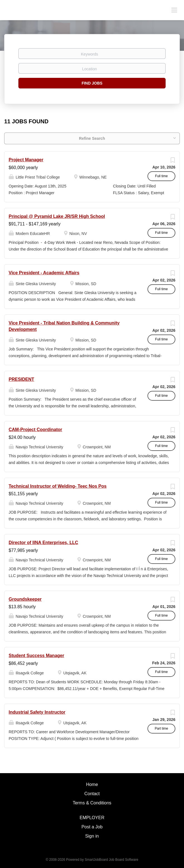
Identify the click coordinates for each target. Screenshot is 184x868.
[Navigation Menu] (174, 10)
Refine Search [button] (92, 138)
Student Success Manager (36, 656)
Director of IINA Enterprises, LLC (43, 543)
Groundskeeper (25, 599)
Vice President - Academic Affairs (44, 273)
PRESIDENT (21, 379)
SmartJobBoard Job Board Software (112, 860)
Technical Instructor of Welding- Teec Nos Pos (58, 486)
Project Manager (26, 160)
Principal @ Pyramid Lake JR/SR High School (57, 216)
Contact (92, 794)
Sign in (92, 836)
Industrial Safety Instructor (37, 712)
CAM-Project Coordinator (35, 430)
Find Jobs (92, 83)
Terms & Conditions (92, 803)
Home (92, 784)
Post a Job (92, 827)
